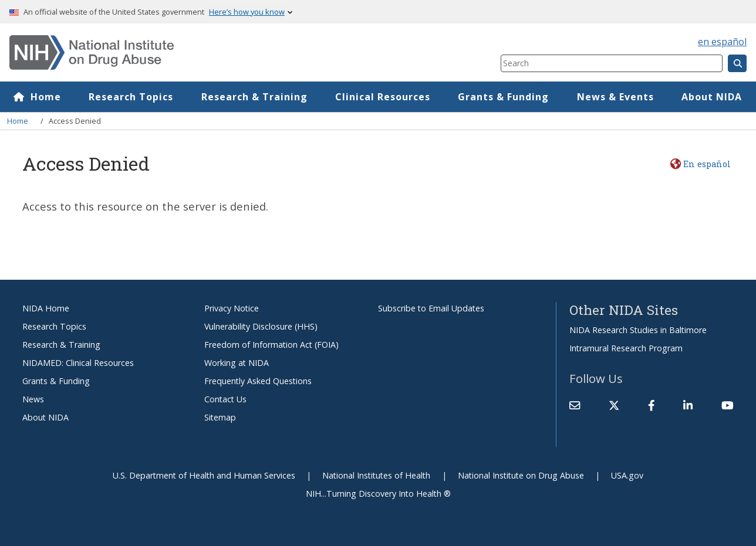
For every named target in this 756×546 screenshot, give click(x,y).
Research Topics (131, 97)
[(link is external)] (614, 405)
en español (722, 42)
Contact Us (225, 399)
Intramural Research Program (626, 348)
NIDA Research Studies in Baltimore (638, 330)
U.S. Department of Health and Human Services (204, 475)
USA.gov (627, 475)
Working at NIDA (237, 363)
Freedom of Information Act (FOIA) (271, 345)
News (33, 399)
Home (46, 97)
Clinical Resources (383, 97)
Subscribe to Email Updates (431, 308)
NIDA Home (46, 308)
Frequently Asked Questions (258, 381)
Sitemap (220, 417)
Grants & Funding (504, 97)
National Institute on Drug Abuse (521, 475)
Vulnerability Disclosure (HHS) (261, 326)
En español (707, 164)
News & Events (615, 97)
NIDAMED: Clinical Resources (78, 363)
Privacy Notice (232, 308)
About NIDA (712, 97)
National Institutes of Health (376, 475)
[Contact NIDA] (575, 405)
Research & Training (254, 97)
